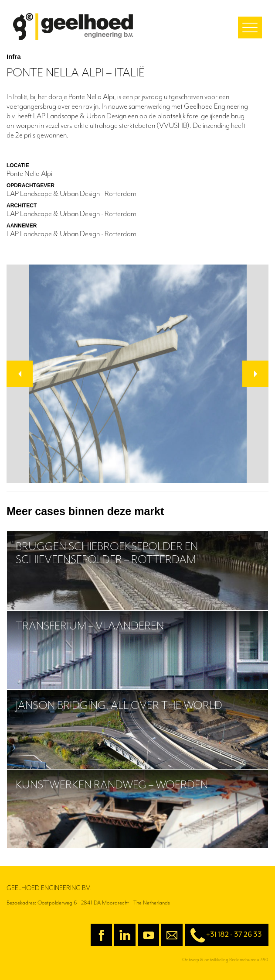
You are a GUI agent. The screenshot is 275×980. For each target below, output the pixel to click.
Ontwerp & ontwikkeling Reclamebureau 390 (225, 960)
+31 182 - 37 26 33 (223, 935)
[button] (20, 374)
